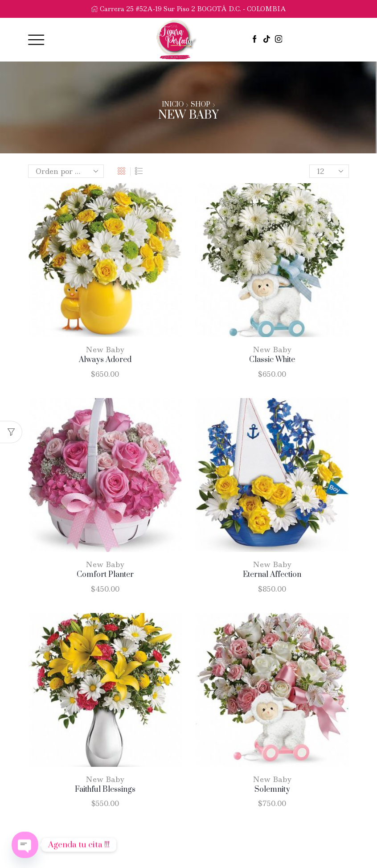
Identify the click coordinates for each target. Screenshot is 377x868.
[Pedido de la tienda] (66, 171)
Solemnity (272, 790)
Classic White (272, 360)
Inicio (173, 105)
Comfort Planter (105, 575)
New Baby (105, 350)
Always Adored (105, 360)
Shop (201, 105)
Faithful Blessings (105, 790)
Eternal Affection (272, 575)
